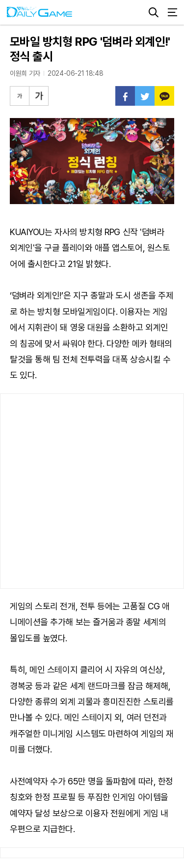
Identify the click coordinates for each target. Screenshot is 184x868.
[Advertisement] (92, 491)
